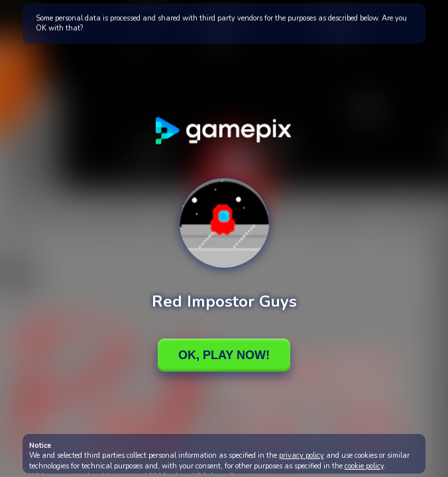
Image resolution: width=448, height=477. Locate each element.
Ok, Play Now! (224, 355)
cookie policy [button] (364, 466)
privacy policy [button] (302, 455)
